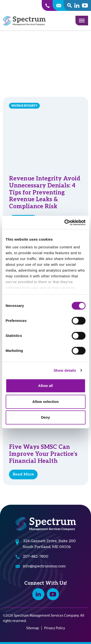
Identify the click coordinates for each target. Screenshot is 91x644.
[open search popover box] (70, 5)
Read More (23, 474)
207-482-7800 (36, 557)
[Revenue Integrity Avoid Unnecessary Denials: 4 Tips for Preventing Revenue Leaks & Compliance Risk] (45, 133)
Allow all (45, 386)
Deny (45, 417)
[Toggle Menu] (82, 21)
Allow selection (45, 402)
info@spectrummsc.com (44, 566)
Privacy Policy (55, 628)
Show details (65, 370)
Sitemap (33, 628)
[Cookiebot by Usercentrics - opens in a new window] (65, 222)
